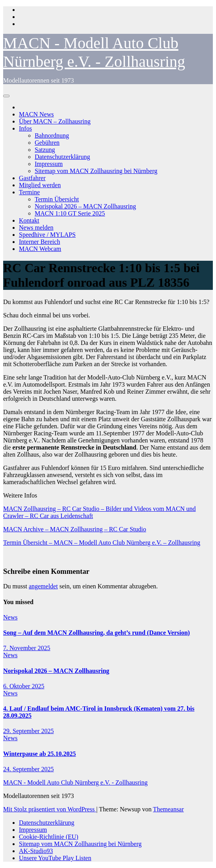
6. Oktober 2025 (24, 686)
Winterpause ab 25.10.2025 (40, 754)
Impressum (49, 164)
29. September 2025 (28, 731)
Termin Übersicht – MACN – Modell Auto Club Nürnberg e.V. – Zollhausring (102, 543)
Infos (25, 128)
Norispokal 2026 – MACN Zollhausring (85, 206)
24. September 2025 (28, 769)
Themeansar (168, 809)
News (10, 617)
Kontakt (29, 220)
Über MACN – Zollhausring (55, 121)
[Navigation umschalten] (6, 96)
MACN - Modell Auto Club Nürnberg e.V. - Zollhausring (75, 782)
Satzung (45, 150)
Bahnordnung (52, 135)
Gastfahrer (32, 178)
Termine (29, 192)
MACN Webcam (40, 249)
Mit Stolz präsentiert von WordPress (50, 809)
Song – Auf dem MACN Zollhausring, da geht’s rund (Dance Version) (97, 633)
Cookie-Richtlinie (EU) (49, 837)
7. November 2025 (27, 648)
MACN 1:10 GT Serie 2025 (70, 213)
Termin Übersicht (57, 199)
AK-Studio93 (36, 851)
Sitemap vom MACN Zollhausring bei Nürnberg (96, 171)
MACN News (36, 114)
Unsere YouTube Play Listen (55, 858)
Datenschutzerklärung (62, 157)
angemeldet (43, 586)
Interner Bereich (39, 242)
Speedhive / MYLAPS (47, 235)
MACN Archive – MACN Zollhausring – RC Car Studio (75, 529)
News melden (36, 228)
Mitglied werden (40, 185)
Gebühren (47, 143)
